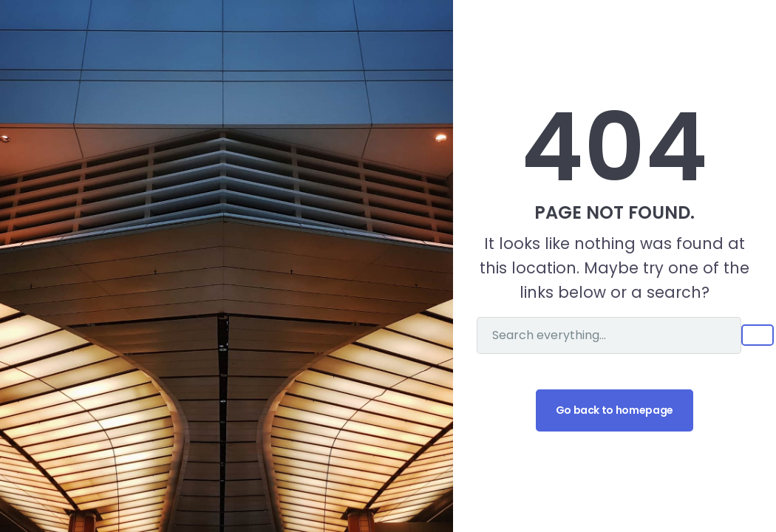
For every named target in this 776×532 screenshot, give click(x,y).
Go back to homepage (615, 410)
